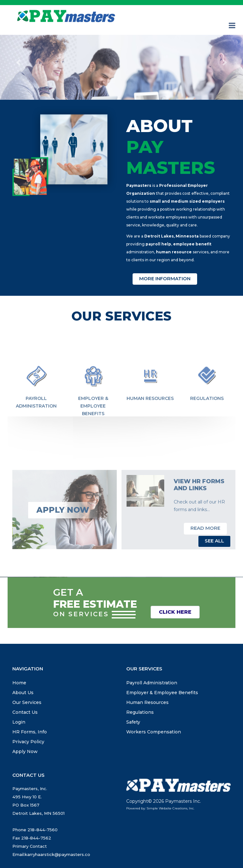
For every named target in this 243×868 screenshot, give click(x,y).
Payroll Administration (36, 419)
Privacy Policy (28, 742)
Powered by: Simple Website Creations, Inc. (160, 808)
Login (19, 722)
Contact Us (25, 712)
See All (214, 541)
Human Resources (150, 415)
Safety (133, 722)
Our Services (27, 702)
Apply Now (25, 751)
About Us (23, 693)
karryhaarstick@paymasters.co (57, 854)
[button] (18, 63)
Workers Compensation (154, 732)
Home (19, 683)
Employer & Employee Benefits (93, 422)
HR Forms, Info (30, 732)
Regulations (207, 415)
